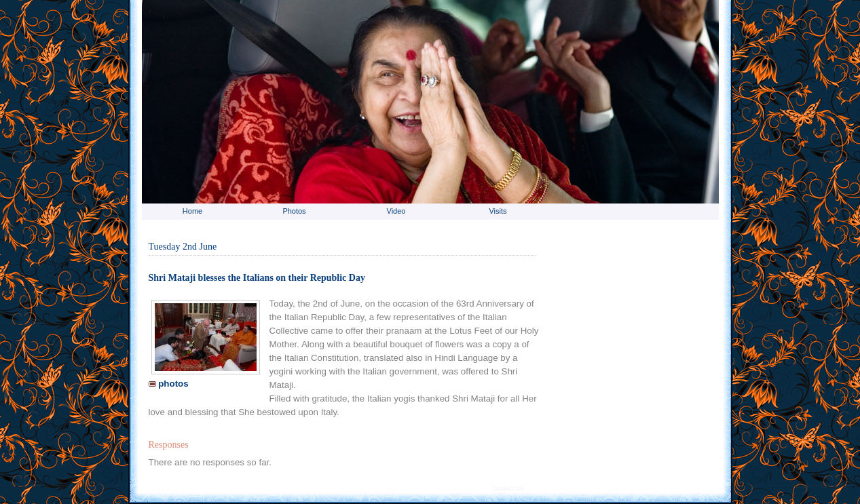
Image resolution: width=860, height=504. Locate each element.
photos (169, 384)
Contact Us (508, 488)
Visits (498, 211)
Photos (294, 211)
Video (396, 211)
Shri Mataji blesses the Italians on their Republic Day (257, 278)
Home (192, 211)
